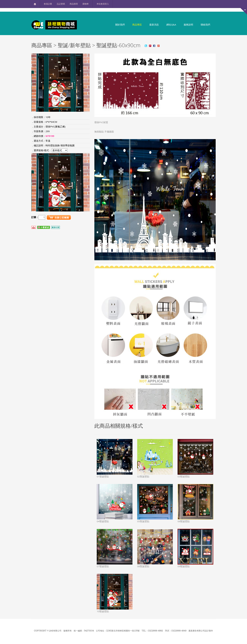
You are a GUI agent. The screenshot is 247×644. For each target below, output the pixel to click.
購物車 (86, 4)
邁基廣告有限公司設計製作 (201, 631)
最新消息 (154, 25)
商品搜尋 (74, 4)
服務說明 (188, 25)
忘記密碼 (61, 4)
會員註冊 (48, 4)
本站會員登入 (103, 4)
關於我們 (120, 25)
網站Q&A (171, 25)
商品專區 (137, 25)
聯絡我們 (205, 25)
